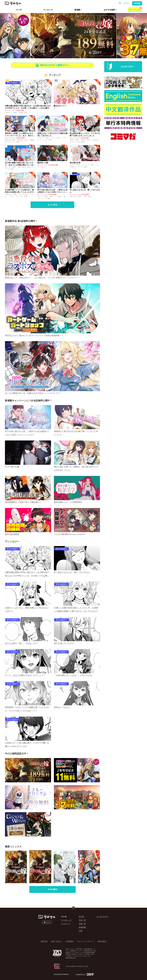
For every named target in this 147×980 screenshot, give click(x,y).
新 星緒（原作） (87, 140)
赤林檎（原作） (24, 112)
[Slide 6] (79, 59)
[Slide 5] (76, 59)
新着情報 (82, 927)
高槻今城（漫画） (11, 140)
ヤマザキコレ (42, 167)
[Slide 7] (82, 59)
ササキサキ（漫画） (44, 138)
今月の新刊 (52, 889)
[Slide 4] (73, 59)
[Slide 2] (68, 59)
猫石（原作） (22, 167)
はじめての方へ (103, 917)
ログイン (127, 3)
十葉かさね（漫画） (12, 194)
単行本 (81, 917)
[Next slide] (144, 36)
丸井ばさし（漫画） (12, 112)
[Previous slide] (3, 36)
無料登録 (137, 3)
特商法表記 (102, 941)
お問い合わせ (56, 941)
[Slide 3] (71, 59)
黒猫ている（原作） (56, 196)
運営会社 (44, 941)
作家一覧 (82, 924)
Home (47, 922)
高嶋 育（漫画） (75, 140)
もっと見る (52, 205)
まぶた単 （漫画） (11, 167)
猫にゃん (56, 108)
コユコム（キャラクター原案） (19, 196)
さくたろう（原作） (89, 165)
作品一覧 (82, 920)
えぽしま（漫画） (43, 196)
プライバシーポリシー (85, 941)
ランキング (66, 924)
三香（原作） (88, 196)
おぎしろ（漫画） (76, 165)
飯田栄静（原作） (23, 140)
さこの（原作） (56, 138)
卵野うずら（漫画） (76, 196)
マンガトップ (66, 920)
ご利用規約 (69, 941)
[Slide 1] (65, 59)
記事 (81, 931)
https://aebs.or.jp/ (71, 958)
